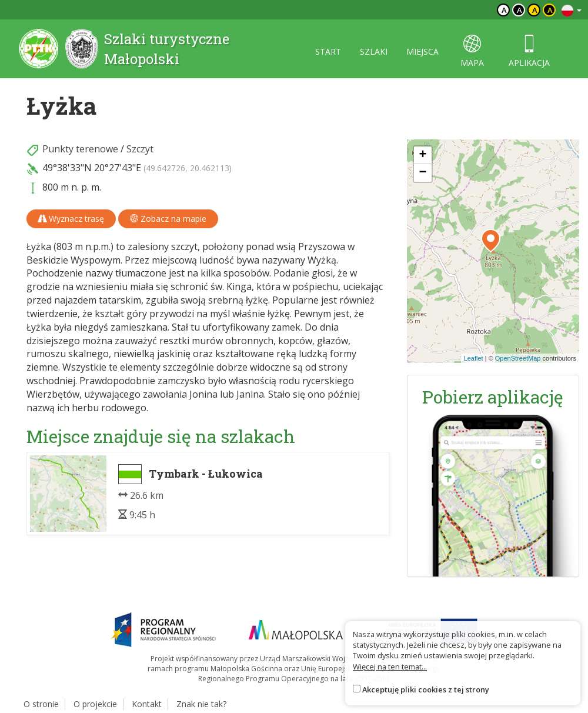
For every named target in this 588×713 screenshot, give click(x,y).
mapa (472, 51)
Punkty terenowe (80, 149)
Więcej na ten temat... (390, 667)
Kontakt (147, 704)
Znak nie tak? (201, 704)
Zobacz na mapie (168, 219)
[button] (491, 241)
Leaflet (474, 358)
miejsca (422, 51)
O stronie (41, 704)
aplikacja (529, 51)
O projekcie (95, 704)
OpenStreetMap (518, 358)
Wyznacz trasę (71, 219)
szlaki (374, 51)
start (328, 51)
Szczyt (140, 149)
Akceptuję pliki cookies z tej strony (426, 689)
